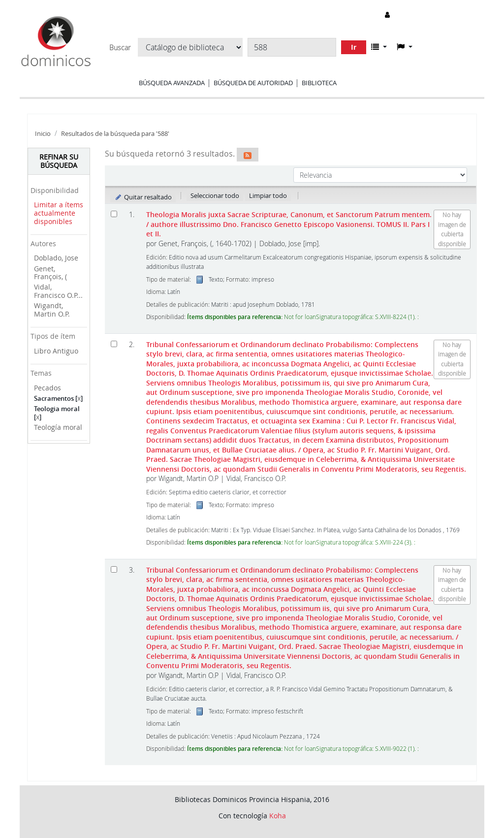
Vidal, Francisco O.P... (58, 291)
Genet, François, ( (50, 273)
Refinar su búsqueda (59, 161)
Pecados (47, 388)
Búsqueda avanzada (172, 83)
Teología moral (58, 427)
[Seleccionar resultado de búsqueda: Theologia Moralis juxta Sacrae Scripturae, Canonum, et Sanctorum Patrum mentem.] (114, 214)
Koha (278, 816)
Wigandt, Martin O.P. (52, 310)
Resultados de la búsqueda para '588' (115, 134)
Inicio (43, 134)
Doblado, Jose (56, 258)
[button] (379, 47)
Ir (354, 47)
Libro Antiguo (56, 351)
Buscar (120, 48)
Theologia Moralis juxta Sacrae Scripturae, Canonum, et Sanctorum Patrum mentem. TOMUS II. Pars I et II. (289, 224)
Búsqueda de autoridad (253, 83)
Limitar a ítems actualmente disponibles (59, 213)
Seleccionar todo (215, 195)
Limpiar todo (268, 195)
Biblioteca (319, 83)
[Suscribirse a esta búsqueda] (248, 155)
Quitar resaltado (143, 197)
